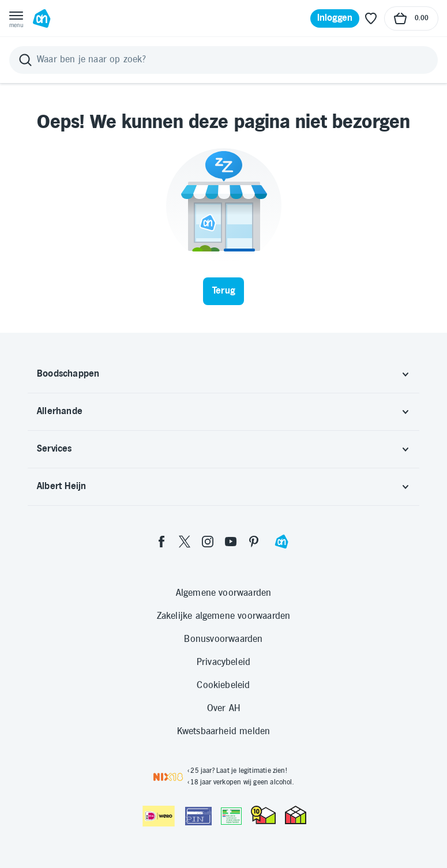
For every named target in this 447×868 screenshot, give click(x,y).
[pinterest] (254, 542)
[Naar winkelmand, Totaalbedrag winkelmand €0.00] (411, 18)
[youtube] (231, 542)
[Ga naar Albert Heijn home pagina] (42, 18)
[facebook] (161, 542)
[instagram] (208, 542)
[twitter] (185, 542)
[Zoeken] (223, 60)
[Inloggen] (335, 18)
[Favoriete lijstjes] (371, 18)
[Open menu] (16, 18)
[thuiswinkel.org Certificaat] (263, 815)
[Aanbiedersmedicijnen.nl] (231, 816)
